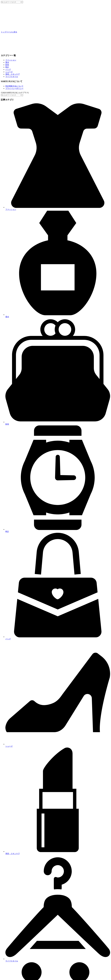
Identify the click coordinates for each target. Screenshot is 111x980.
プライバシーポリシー (14, 88)
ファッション (11, 60)
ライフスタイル (12, 77)
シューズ (9, 72)
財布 (7, 65)
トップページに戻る (9, 32)
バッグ (8, 69)
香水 (7, 62)
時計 (7, 67)
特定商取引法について (14, 86)
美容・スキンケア (13, 74)
